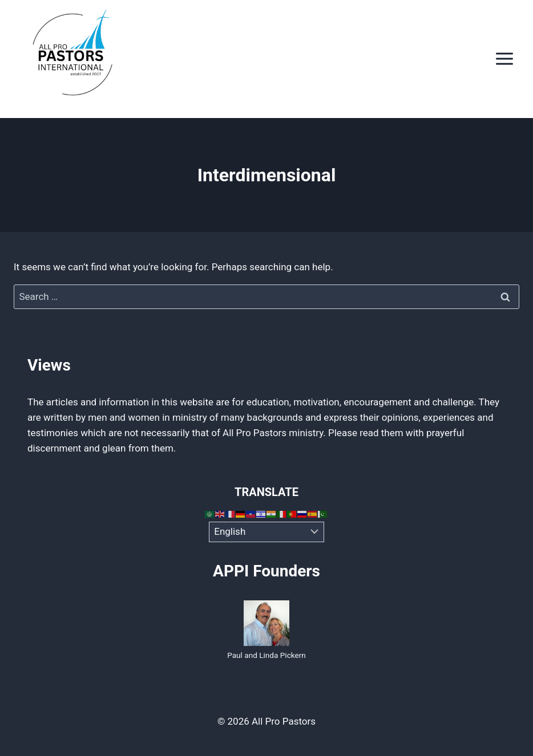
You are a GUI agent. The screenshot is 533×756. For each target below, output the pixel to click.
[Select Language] (267, 532)
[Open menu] (504, 59)
